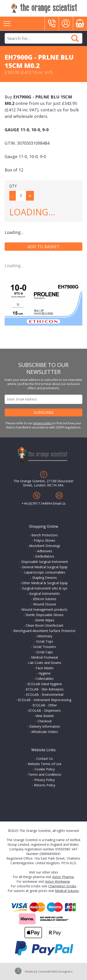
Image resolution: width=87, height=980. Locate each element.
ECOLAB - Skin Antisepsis (45, 689)
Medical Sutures (67, 891)
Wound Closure (45, 604)
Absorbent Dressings (45, 546)
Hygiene (45, 673)
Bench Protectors (45, 535)
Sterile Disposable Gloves (45, 615)
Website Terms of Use (45, 764)
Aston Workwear (58, 881)
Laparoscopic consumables (45, 572)
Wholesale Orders (45, 732)
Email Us (59, 503)
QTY (13, 186)
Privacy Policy (45, 780)
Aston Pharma (63, 877)
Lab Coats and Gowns (45, 663)
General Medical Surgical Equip (45, 567)
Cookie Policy (45, 769)
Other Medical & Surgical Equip (45, 583)
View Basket (45, 716)
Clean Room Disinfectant (45, 625)
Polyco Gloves (45, 540)
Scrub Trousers (45, 647)
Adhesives (45, 551)
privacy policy (43, 423)
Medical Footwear (45, 657)
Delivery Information (45, 726)
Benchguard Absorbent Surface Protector (45, 631)
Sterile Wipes (45, 620)
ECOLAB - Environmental (45, 695)
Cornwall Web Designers (55, 971)
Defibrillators (45, 556)
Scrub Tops (45, 641)
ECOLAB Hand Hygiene (45, 684)
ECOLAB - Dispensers (45, 710)
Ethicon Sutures (45, 599)
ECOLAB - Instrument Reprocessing (45, 700)
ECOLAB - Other (45, 705)
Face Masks (45, 668)
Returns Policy (45, 785)
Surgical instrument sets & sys (45, 588)
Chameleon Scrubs (62, 886)
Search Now (75, 38)
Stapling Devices (45, 578)
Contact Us (45, 759)
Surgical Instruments (45, 594)
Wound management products (45, 609)
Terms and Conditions (45, 774)
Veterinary (45, 636)
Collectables (45, 679)
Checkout (45, 721)
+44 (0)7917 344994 (37, 503)
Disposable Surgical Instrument (45, 562)
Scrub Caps (45, 652)
